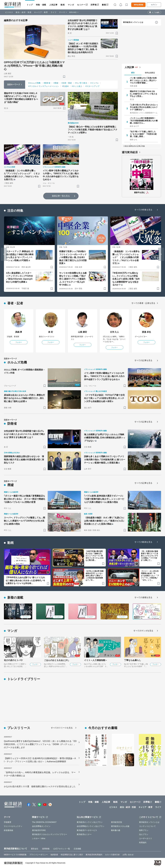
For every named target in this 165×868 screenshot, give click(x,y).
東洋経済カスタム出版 (120, 826)
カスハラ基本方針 (112, 855)
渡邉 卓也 (146, 332)
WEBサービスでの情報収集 (15, 855)
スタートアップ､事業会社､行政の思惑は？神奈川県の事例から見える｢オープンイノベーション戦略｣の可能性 (20, 256)
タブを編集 (156, 12)
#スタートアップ (92, 86)
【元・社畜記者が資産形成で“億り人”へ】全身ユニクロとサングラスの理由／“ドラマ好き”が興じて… (149, 556)
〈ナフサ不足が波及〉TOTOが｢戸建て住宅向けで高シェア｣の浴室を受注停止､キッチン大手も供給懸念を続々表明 (104, 398)
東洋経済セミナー (84, 834)
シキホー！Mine (39, 838)
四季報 (94, 5)
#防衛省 (47, 83)
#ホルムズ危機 (34, 83)
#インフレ (95, 83)
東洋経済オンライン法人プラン (90, 822)
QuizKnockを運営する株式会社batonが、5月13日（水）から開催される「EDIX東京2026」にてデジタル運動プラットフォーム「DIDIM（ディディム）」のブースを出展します (40, 744)
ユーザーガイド (146, 838)
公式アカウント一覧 (62, 849)
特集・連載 (41, 5)
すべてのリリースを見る (62, 728)
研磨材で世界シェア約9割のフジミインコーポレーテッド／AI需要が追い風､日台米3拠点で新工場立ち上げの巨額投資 (73, 257)
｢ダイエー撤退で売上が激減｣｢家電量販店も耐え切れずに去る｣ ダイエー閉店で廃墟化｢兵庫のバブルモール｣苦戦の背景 (24, 499)
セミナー (81, 5)
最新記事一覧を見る (61, 196)
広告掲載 (77, 849)
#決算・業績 (67, 83)
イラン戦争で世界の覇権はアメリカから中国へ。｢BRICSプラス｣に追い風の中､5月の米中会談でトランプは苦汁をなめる (61, 175)
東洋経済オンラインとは (133, 22)
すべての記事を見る (143, 360)
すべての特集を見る (143, 210)
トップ (30, 5)
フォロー (19, 342)
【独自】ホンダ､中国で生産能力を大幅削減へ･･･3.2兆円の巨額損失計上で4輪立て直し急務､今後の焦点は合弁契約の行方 (83, 48)
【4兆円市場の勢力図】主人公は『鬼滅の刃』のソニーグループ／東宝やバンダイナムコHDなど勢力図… (95, 556)
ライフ (54, 12)
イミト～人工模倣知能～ (96, 660)
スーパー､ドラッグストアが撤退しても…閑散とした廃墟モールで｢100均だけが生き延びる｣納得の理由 (24, 521)
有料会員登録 (138, 5)
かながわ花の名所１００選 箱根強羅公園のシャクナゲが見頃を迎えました (40, 786)
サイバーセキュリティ (13, 826)
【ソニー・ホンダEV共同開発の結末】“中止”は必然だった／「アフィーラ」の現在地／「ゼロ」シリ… (150, 576)
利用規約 (143, 843)
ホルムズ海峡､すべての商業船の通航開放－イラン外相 (24, 371)
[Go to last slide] (4, 254)
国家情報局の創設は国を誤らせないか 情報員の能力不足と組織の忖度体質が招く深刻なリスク (24, 460)
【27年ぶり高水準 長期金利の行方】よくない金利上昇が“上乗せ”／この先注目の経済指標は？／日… (95, 576)
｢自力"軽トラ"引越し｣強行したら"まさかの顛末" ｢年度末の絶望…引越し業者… (143, 134)
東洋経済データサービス (87, 830)
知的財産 (54, 855)
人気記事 (53, 5)
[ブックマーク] (64, 77)
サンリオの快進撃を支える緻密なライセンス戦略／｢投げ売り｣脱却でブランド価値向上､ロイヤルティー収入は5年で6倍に (73, 279)
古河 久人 (115, 332)
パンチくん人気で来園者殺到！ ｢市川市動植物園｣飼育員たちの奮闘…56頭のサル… (144, 120)
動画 (63, 5)
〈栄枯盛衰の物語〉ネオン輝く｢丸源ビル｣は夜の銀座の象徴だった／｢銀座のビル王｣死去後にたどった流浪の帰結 (104, 521)
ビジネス (9, 12)
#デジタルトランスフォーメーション (44, 86)
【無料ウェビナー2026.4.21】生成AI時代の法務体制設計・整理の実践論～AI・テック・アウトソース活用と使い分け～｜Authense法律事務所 (40, 760)
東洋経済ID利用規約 (94, 855)
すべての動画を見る (143, 542)
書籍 (104, 5)
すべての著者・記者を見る (143, 303)
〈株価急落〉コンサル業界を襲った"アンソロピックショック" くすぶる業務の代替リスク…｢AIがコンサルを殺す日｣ (22, 175)
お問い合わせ (128, 855)
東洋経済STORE (39, 830)
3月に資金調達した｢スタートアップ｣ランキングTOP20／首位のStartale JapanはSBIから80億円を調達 (19, 277)
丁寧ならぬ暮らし (133, 660)
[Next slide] (161, 254)
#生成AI (65, 86)
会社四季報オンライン (41, 826)
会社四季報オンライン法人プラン (91, 826)
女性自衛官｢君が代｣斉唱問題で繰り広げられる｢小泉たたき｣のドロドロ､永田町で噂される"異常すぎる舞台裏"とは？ (82, 25)
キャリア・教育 (41, 12)
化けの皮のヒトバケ (13, 660)
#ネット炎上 (77, 86)
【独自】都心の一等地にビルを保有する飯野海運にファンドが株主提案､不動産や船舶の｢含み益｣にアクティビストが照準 (93, 130)
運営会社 (35, 849)
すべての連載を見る (143, 597)
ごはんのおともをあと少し (57, 660)
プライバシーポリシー (39, 855)
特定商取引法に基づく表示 (72, 855)
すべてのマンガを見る (143, 631)
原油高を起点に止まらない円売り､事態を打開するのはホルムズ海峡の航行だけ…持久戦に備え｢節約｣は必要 (24, 398)
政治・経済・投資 (24, 12)
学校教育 (8, 822)
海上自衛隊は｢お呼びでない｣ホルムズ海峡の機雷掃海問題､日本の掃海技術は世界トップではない (105, 438)
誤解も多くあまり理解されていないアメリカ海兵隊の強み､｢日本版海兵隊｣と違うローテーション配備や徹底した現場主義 (105, 460)
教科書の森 (116, 830)
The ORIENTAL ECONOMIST (44, 822)
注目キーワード (14, 84)
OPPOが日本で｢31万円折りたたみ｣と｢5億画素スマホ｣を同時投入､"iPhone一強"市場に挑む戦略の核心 (34, 66)
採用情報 (46, 849)
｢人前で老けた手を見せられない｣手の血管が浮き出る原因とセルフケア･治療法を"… (144, 107)
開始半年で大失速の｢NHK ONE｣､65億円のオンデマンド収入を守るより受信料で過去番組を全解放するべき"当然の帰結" (21, 98)
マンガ (71, 5)
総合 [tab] (133, 73)
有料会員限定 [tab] (150, 73)
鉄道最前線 (9, 830)
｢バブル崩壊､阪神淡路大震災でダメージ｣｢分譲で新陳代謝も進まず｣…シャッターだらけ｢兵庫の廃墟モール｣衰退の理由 (104, 499)
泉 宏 (51, 332)
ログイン (154, 5)
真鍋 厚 (19, 332)
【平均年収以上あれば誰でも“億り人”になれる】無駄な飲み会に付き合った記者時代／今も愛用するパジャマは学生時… (25, 580)
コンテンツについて (147, 826)
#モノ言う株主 (81, 83)
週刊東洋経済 (130, 152)
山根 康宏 (83, 332)
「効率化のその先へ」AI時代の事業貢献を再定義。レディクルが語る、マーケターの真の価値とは (40, 774)
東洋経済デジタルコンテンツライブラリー (50, 834)
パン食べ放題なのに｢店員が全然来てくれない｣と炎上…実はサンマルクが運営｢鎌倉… (143, 80)
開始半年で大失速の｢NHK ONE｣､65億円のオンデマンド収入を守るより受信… (144, 94)
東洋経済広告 (117, 822)
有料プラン (144, 830)
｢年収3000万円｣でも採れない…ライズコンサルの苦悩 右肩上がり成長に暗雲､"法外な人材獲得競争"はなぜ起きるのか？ (126, 279)
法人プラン (144, 834)
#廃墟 (56, 83)
